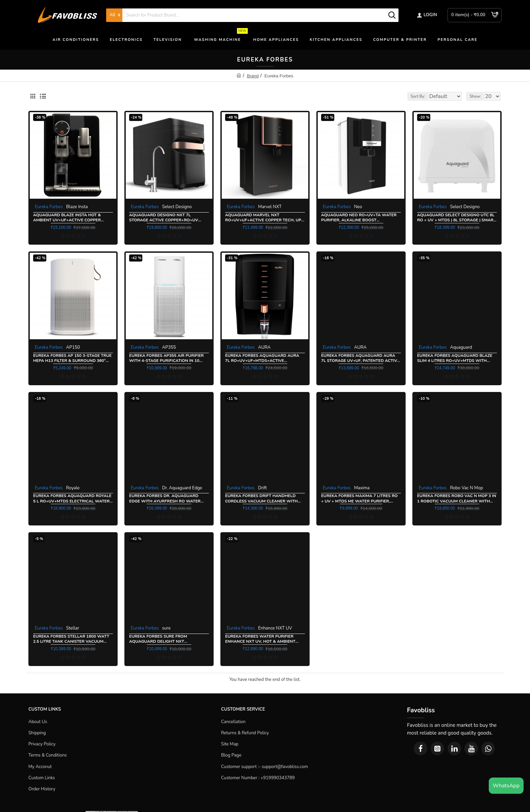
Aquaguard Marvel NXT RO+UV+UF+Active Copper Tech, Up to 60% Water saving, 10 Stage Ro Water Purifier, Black (263, 218)
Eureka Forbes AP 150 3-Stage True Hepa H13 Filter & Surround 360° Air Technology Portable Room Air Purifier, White (72, 358)
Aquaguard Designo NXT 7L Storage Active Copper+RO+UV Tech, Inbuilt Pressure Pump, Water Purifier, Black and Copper (168, 218)
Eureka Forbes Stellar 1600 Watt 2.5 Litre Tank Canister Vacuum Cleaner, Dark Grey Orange (71, 639)
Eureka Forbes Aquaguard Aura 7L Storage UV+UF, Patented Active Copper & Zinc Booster (360, 358)
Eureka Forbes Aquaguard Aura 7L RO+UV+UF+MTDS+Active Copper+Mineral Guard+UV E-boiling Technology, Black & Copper (262, 358)
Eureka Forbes (49, 207)
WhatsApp (506, 786)
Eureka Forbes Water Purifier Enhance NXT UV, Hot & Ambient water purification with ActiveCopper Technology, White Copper (263, 639)
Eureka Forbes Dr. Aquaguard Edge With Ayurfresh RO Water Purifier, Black (165, 499)
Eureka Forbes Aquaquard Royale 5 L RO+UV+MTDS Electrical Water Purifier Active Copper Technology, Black (72, 499)
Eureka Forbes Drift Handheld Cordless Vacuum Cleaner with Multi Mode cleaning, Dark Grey (261, 499)
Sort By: (413, 96)
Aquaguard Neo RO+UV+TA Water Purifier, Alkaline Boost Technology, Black (359, 218)
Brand (253, 76)
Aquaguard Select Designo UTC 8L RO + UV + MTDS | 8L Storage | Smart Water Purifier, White (456, 218)
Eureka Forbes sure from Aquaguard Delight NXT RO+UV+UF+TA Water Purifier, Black (162, 639)
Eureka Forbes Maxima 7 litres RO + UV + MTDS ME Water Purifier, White (359, 499)
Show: (478, 96)
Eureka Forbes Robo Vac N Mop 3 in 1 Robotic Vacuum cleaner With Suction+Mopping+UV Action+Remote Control (457, 499)
